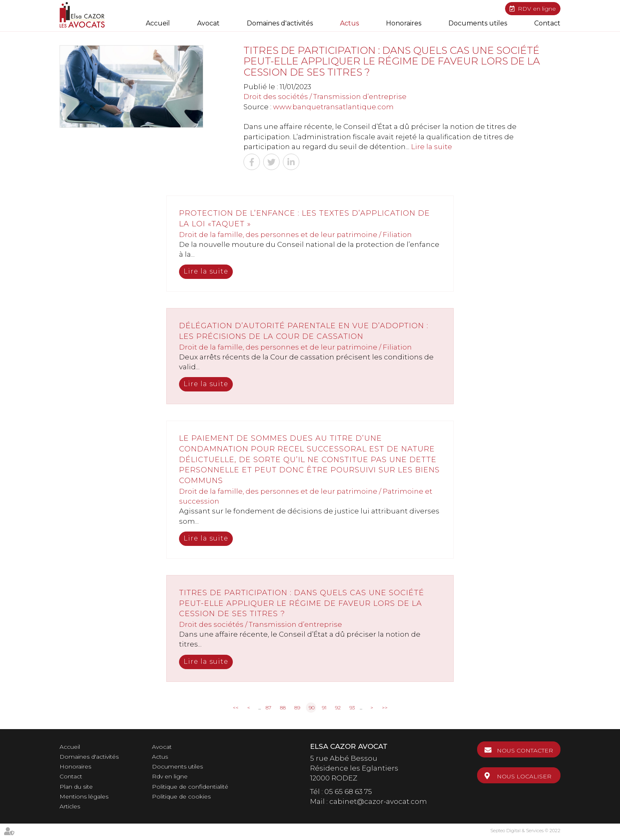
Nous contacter (525, 750)
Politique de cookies (181, 796)
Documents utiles (478, 23)
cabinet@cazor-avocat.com (378, 801)
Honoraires (404, 23)
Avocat (208, 23)
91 (324, 708)
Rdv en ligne (170, 776)
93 (352, 708)
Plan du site (76, 787)
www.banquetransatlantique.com (333, 107)
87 (269, 708)
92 (338, 708)
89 (297, 708)
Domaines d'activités (280, 23)
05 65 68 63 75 (348, 792)
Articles (70, 806)
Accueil (158, 23)
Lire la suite (432, 147)
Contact (547, 23)
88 (283, 708)
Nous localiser (524, 776)
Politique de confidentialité (190, 787)
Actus (349, 23)
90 (312, 708)
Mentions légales (84, 796)
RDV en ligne (537, 9)
